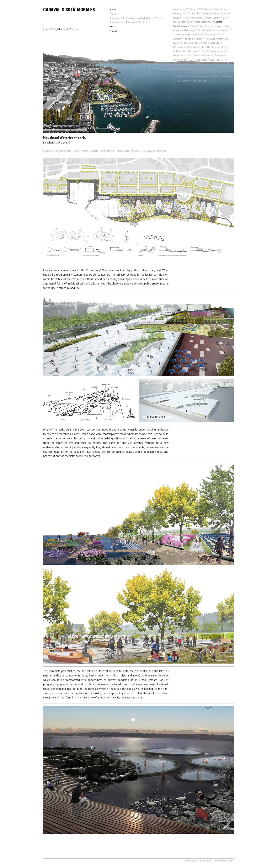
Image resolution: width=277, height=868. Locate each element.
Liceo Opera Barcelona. (199, 22)
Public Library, (213, 18)
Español (47, 30)
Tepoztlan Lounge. (199, 14)
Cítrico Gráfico (204, 861)
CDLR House (215, 60)
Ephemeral (115, 19)
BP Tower (221, 69)
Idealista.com (180, 22)
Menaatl (210, 69)
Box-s (231, 861)
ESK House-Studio (198, 60)
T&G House (179, 35)
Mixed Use (143, 23)
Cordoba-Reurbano (198, 43)
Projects (114, 14)
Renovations (116, 23)
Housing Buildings (144, 19)
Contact (113, 32)
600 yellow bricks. (195, 69)
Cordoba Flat (188, 64)
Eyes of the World (195, 35)
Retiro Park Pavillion (204, 56)
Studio (113, 10)
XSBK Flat (219, 64)
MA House (193, 52)
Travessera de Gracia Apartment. (213, 31)
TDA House (189, 31)
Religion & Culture (192, 39)
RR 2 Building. (224, 77)
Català (66, 30)
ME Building (224, 73)
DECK (203, 52)
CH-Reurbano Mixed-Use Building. (203, 48)
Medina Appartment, (213, 39)
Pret (175, 73)
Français (75, 30)
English (57, 30)
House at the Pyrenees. (193, 18)
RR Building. (210, 73)
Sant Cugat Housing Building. (201, 77)
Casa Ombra (179, 10)
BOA (225, 18)
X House (215, 14)
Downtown (180, 77)
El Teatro (192, 10)
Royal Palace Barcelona (203, 27)
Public (159, 19)
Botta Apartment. (217, 52)
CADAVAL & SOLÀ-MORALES (69, 10)
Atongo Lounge (204, 64)
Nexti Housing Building (191, 73)
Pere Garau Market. (183, 56)
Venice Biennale (183, 81)
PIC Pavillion (205, 10)
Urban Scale (130, 23)
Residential (128, 19)
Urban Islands (199, 81)
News (112, 27)
